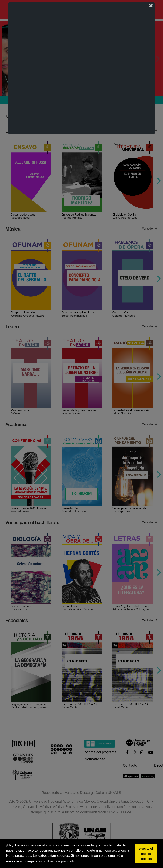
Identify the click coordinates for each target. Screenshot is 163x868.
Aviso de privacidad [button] (62, 861)
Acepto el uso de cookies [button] (146, 854)
